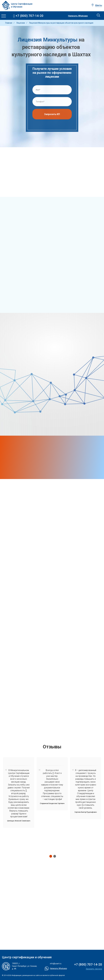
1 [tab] (50, 856)
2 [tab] (54, 856)
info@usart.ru (56, 964)
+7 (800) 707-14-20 (30, 16)
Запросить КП (52, 115)
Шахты (99, 5)
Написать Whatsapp (78, 16)
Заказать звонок (94, 969)
